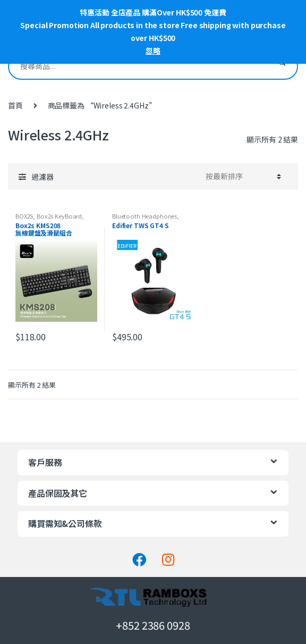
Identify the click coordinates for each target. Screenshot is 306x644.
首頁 (15, 105)
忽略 (153, 51)
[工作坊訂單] (242, 177)
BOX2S (24, 216)
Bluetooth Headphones (144, 216)
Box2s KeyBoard (59, 216)
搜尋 (282, 66)
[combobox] (138, 66)
